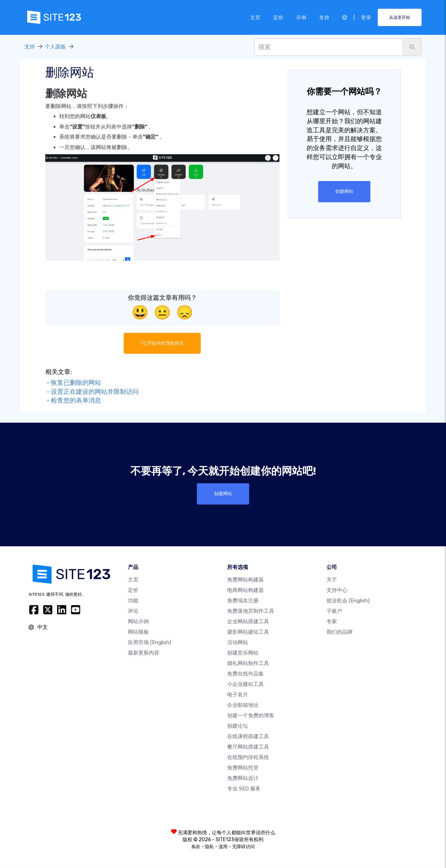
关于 (332, 580)
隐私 (209, 847)
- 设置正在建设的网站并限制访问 (92, 392)
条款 (196, 847)
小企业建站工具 (245, 685)
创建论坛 (238, 726)
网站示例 (138, 622)
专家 (332, 622)
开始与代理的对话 (162, 343)
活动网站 (238, 643)
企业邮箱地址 (243, 705)
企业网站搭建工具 (248, 622)
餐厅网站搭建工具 (248, 747)
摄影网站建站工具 (248, 632)
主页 (255, 17)
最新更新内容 (144, 653)
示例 (301, 17)
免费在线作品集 (245, 674)
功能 (133, 601)
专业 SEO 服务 (244, 789)
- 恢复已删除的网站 (73, 383)
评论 (133, 611)
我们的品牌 (340, 632)
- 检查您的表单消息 (73, 401)
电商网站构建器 (245, 591)
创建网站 (344, 191)
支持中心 (337, 591)
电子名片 (238, 695)
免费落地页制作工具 (251, 611)
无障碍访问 (243, 847)
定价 (278, 17)
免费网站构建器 (245, 580)
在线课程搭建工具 (248, 737)
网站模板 (138, 632)
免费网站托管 (243, 768)
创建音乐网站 (243, 653)
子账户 (334, 611)
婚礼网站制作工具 (248, 664)
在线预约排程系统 (248, 758)
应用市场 (149, 643)
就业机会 (348, 601)
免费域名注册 (243, 601)
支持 (324, 17)
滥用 (223, 847)
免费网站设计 (243, 779)
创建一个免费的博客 (251, 716)
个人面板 (55, 47)
